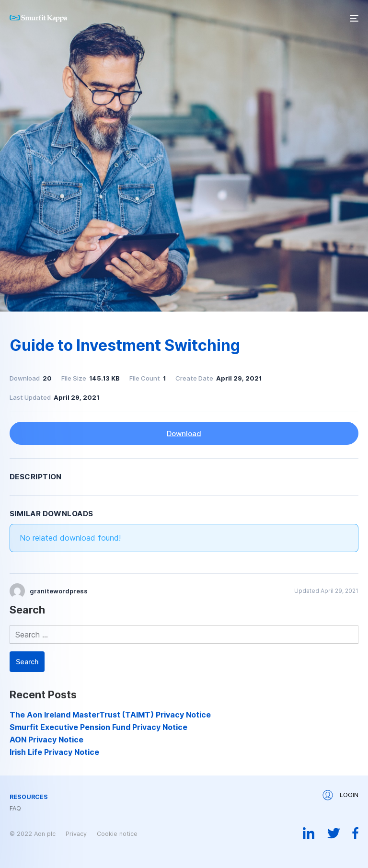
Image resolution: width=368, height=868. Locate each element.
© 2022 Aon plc (33, 834)
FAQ (15, 809)
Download (184, 434)
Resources (29, 797)
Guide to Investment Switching (125, 345)
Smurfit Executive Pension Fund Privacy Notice (98, 727)
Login (340, 795)
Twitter (333, 833)
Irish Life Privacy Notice (54, 752)
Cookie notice (117, 834)
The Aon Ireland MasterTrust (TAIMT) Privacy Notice (110, 715)
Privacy (76, 834)
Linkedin (309, 833)
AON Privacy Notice (46, 740)
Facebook (355, 833)
